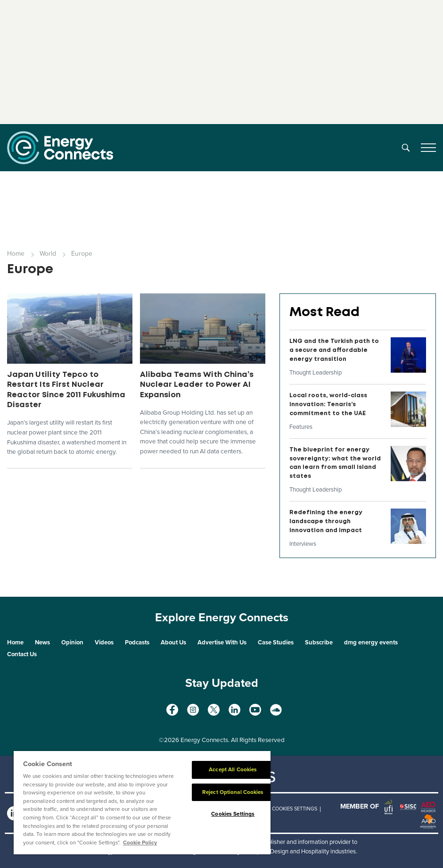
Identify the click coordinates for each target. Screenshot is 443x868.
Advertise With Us (222, 643)
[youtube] (255, 710)
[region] (142, 803)
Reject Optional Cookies (233, 792)
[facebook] (172, 710)
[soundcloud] (276, 710)
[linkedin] (234, 710)
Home (16, 254)
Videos (104, 643)
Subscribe (319, 643)
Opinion (72, 643)
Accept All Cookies (233, 769)
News (42, 643)
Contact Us (22, 654)
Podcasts (137, 643)
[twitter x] (214, 710)
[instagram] (193, 710)
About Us (173, 643)
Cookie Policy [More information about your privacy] (140, 843)
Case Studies (276, 643)
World (48, 254)
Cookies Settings (295, 809)
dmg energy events (371, 643)
